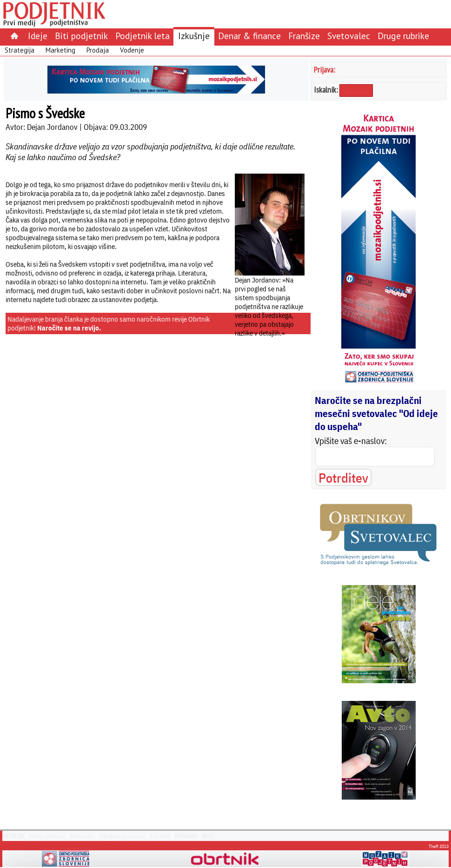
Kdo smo (160, 836)
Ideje (38, 36)
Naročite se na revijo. (69, 328)
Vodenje (132, 50)
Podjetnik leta (143, 36)
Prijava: (325, 70)
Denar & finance (249, 36)
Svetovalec (349, 36)
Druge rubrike (403, 36)
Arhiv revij (82, 836)
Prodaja (98, 50)
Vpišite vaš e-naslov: (351, 441)
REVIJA (13, 836)
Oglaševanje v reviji (122, 836)
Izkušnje (194, 36)
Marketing (60, 50)
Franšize (304, 36)
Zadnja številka (46, 836)
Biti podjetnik (81, 36)
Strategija (20, 50)
